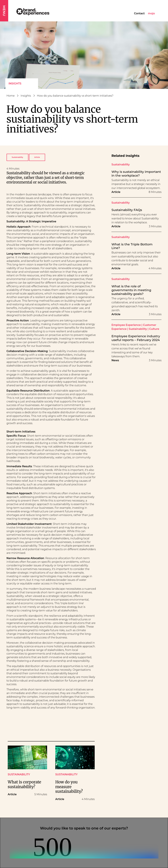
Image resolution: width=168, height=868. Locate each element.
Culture (154, 329)
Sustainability (17, 157)
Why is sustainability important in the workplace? (136, 174)
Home (11, 96)
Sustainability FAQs (127, 210)
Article (37, 157)
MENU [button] (4, 11)
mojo (151, 13)
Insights (15, 84)
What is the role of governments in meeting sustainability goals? (131, 290)
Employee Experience (126, 325)
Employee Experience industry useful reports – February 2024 (136, 338)
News (115, 360)
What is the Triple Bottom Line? (132, 246)
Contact (139, 13)
